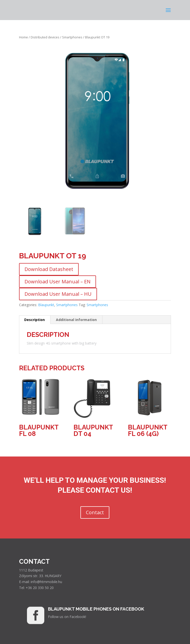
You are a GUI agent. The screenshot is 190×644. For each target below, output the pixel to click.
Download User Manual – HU (58, 294)
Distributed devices (45, 37)
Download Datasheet (49, 269)
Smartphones (72, 37)
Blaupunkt (46, 305)
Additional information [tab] (76, 320)
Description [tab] (35, 320)
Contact (95, 512)
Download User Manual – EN (58, 282)
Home (24, 37)
